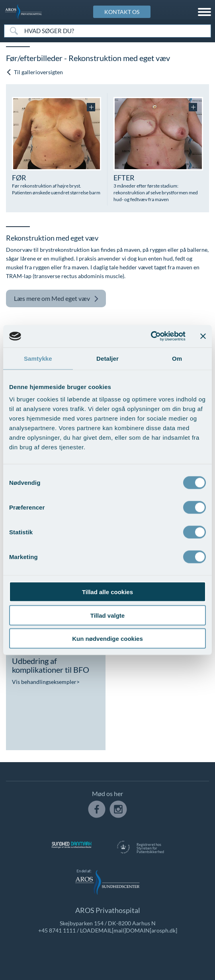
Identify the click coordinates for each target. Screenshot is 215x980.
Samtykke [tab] (38, 358)
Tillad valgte (107, 615)
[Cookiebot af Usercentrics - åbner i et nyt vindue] (151, 336)
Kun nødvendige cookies (107, 639)
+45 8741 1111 (57, 930)
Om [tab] (177, 358)
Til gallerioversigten (34, 72)
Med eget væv (56, 299)
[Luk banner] (203, 336)
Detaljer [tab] (107, 358)
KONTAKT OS (122, 12)
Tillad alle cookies (107, 592)
